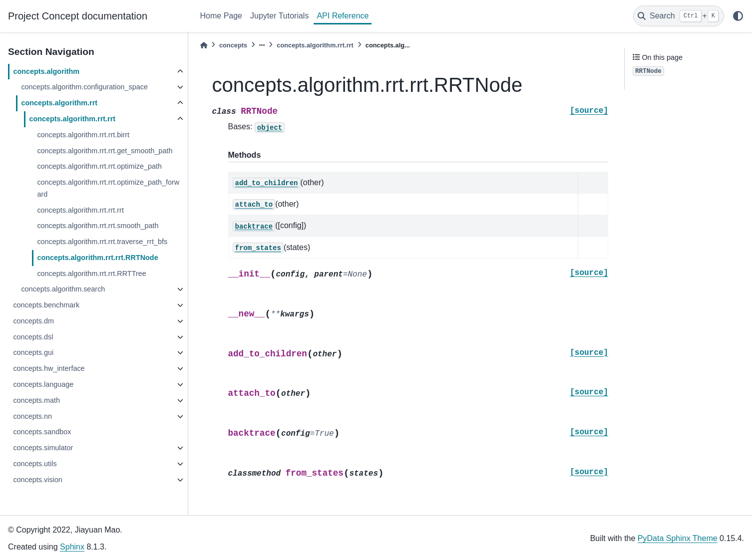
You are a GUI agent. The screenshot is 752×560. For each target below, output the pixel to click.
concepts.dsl (33, 337)
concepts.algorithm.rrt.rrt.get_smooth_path (105, 151)
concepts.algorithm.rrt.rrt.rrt (80, 210)
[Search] (679, 16)
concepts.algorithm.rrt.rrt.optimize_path (99, 166)
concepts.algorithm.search (63, 289)
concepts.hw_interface (49, 368)
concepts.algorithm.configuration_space (84, 87)
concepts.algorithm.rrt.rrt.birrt (83, 135)
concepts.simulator (43, 448)
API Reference (343, 16)
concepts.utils (35, 464)
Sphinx (72, 547)
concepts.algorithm (46, 71)
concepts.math (36, 400)
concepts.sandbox (42, 432)
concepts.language (43, 384)
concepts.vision (37, 480)
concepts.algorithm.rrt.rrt (72, 119)
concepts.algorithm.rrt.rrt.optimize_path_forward (108, 188)
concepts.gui (33, 352)
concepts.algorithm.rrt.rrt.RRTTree (91, 274)
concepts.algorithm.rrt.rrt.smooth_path (98, 226)
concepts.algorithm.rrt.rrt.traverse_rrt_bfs (102, 242)
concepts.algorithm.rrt (59, 103)
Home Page (221, 16)
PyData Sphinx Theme (678, 538)
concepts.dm (33, 321)
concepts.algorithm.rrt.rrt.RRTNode (97, 258)
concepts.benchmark (46, 305)
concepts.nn (32, 416)
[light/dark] (738, 16)
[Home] (204, 45)
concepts (233, 45)
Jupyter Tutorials (279, 16)
